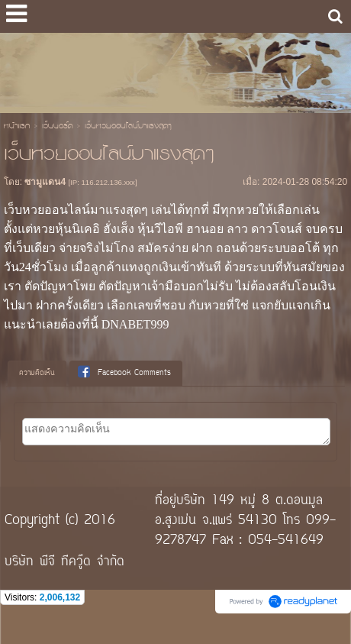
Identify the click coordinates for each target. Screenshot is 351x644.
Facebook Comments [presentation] (124, 373)
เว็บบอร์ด (57, 127)
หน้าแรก (17, 127)
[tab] (37, 374)
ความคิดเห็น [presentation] (37, 373)
